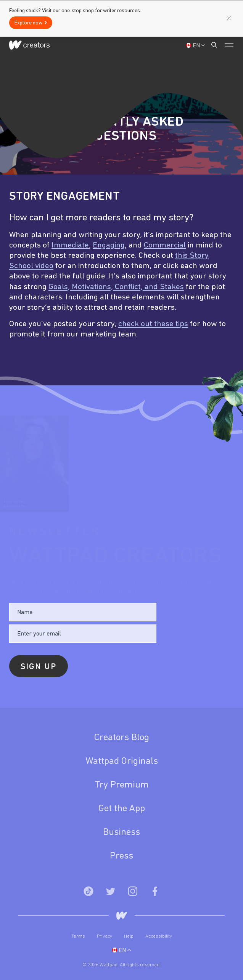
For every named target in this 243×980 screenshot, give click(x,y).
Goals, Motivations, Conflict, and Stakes (116, 287)
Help (129, 936)
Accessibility (159, 936)
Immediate (70, 245)
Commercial (165, 245)
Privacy (105, 936)
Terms (79, 936)
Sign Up (190, 45)
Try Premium (122, 785)
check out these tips (153, 324)
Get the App (122, 809)
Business (121, 832)
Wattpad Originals (122, 761)
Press (121, 856)
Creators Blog (122, 738)
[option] (121, 276)
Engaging (109, 245)
